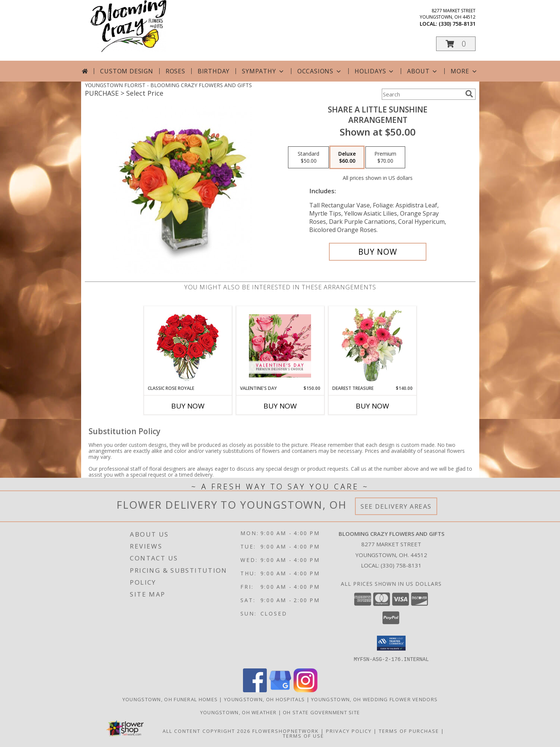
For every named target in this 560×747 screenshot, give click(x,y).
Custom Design (127, 71)
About (423, 71)
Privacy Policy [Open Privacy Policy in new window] (349, 731)
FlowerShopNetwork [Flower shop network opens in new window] (286, 731)
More (464, 71)
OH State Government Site (321, 712)
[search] (469, 94)
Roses (175, 71)
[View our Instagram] (305, 690)
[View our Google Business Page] (280, 690)
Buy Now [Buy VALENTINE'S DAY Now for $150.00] (280, 406)
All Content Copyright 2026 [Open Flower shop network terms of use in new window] (207, 731)
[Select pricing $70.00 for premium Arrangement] (385, 158)
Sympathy (263, 71)
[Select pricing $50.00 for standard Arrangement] (308, 158)
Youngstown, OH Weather (239, 712)
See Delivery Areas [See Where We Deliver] (396, 506)
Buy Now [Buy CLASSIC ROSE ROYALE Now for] (188, 406)
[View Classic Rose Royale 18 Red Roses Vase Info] (188, 346)
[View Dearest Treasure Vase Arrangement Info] (372, 346)
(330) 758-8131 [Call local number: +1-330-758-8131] (457, 24)
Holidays (375, 71)
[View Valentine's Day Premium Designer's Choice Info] (280, 346)
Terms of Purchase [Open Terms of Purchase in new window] (409, 731)
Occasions (320, 71)
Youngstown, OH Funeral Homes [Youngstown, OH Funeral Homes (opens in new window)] (170, 699)
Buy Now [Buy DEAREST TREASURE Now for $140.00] (372, 406)
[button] (456, 44)
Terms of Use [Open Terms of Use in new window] (303, 735)
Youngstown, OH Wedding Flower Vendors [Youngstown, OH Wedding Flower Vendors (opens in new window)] (374, 699)
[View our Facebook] (255, 690)
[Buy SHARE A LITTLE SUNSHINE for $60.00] (378, 252)
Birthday (214, 71)
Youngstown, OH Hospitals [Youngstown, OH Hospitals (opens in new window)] (264, 699)
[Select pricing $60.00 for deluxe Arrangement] (347, 158)
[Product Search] (422, 94)
